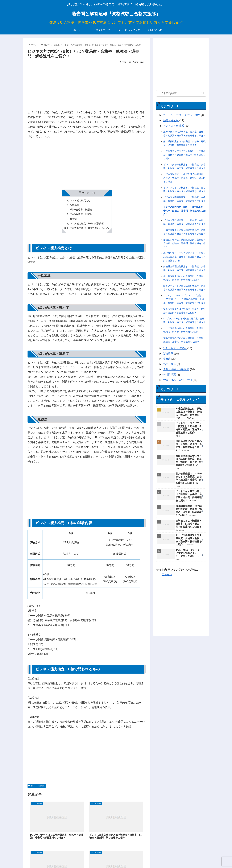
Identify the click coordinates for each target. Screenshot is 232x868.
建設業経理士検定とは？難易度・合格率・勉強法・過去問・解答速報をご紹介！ (184, 278)
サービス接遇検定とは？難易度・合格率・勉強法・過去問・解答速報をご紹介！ (184, 330)
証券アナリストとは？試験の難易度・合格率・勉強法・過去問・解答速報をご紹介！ (184, 288)
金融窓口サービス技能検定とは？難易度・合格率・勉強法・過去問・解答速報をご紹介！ (184, 243)
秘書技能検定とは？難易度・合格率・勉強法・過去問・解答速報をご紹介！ (184, 311)
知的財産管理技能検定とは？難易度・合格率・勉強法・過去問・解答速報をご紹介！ (184, 268)
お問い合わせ (200, 859)
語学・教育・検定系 (175, 348)
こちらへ (167, 574)
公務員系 (168, 354)
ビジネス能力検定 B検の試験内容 (86, 224)
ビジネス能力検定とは (79, 201)
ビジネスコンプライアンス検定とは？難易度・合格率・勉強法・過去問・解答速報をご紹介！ (184, 155)
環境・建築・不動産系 (176, 369)
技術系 (167, 359)
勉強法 (73, 220)
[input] (181, 93)
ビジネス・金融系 (37, 787)
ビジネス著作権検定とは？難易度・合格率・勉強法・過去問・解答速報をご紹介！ (184, 222)
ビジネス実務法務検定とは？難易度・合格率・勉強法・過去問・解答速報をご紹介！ (184, 166)
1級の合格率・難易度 (81, 210)
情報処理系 (169, 375)
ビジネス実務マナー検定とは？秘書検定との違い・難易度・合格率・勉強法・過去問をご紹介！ (184, 178)
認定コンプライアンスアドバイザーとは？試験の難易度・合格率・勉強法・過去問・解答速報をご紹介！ (184, 257)
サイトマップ (162, 859)
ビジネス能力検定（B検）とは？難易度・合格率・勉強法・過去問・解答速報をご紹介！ (184, 210)
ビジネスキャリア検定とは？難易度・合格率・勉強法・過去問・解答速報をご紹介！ (184, 189)
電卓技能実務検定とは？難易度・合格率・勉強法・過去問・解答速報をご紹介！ (184, 340)
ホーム (150, 859)
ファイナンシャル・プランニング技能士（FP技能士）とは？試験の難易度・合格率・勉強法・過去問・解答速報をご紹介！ (184, 299)
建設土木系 (169, 364)
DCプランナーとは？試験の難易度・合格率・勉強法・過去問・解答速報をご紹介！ (184, 320)
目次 (82, 193)
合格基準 (75, 205)
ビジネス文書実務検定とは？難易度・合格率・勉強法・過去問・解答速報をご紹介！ (184, 199)
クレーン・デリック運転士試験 (181, 115)
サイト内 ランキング (181, 859)
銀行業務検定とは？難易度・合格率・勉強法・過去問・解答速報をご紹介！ (184, 143)
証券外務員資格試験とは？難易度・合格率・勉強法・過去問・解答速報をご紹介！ (184, 133)
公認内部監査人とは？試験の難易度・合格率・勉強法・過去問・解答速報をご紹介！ (184, 232)
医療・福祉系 (171, 120)
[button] (203, 93)
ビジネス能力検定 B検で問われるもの (88, 229)
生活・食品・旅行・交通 (177, 380)
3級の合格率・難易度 (81, 215)
